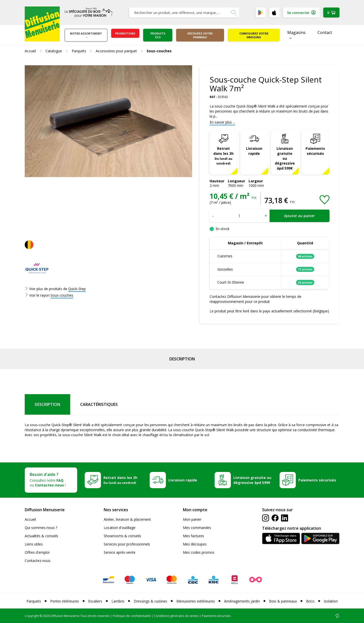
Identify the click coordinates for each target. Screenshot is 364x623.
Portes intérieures (65, 601)
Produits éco (158, 35)
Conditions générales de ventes (176, 616)
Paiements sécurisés (315, 151)
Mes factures (193, 536)
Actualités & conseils (41, 536)
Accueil (30, 519)
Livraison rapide (254, 151)
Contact (325, 33)
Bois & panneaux (283, 601)
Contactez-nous (38, 561)
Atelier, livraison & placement (127, 519)
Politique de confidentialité (132, 616)
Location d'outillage (120, 528)
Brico (310, 601)
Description (182, 359)
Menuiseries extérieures (196, 601)
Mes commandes (197, 528)
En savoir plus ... (222, 122)
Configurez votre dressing (254, 35)
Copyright (32, 616)
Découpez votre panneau (200, 35)
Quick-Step (77, 289)
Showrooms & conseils (122, 536)
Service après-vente (120, 552)
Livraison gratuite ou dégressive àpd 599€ (285, 158)
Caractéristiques (99, 404)
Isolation (331, 601)
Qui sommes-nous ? (41, 528)
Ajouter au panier (299, 216)
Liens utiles (34, 544)
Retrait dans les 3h (223, 156)
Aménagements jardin (242, 601)
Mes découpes (195, 544)
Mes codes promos (199, 552)
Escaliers (95, 601)
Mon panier (192, 519)
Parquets (34, 601)
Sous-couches (62, 295)
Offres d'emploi (37, 552)
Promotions (125, 33)
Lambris (118, 601)
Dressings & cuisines (150, 601)
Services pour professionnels (127, 544)
